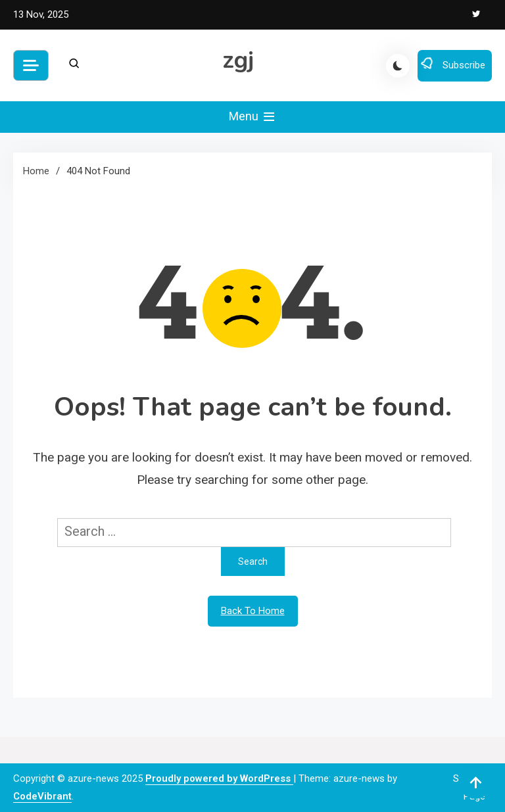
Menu (253, 117)
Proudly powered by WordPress (219, 778)
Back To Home (253, 611)
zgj (238, 60)
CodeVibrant (42, 796)
